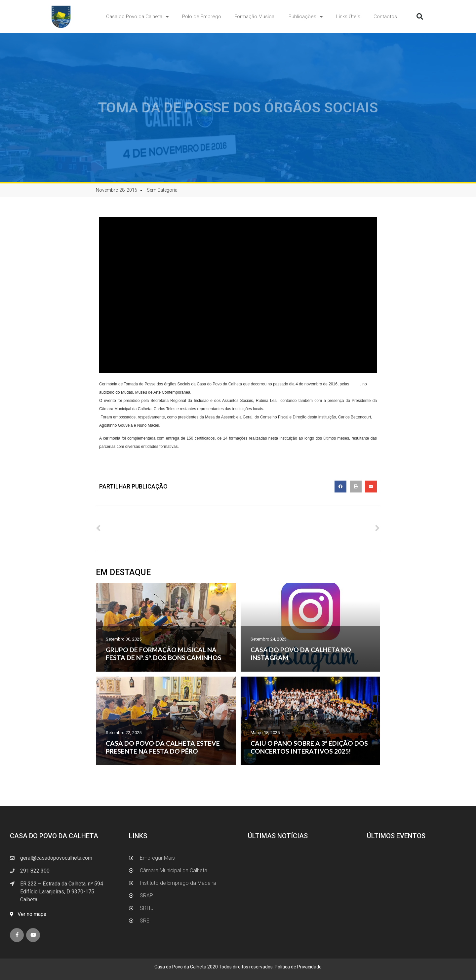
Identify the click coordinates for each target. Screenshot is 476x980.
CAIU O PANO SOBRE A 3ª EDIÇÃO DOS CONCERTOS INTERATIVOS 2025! (309, 747)
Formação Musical (255, 17)
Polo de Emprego (202, 17)
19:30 (355, 384)
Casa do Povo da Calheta (138, 17)
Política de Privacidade (298, 967)
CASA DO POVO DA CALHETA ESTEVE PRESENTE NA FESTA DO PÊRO (163, 747)
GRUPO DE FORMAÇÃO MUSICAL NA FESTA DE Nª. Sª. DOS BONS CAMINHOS (164, 654)
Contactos (385, 17)
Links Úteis (348, 17)
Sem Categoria (162, 190)
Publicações (306, 17)
